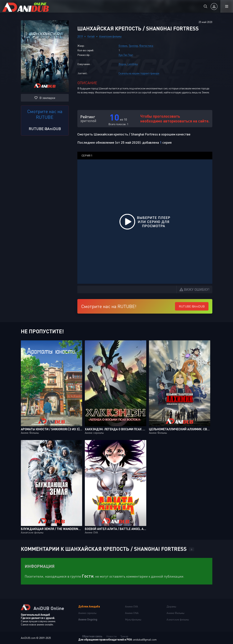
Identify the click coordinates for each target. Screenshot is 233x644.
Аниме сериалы (87, 613)
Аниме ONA (132, 613)
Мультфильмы (133, 619)
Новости (111, 636)
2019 (80, 36)
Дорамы (171, 606)
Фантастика (146, 46)
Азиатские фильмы (110, 36)
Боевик (123, 46)
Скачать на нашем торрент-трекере (139, 73)
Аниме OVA (132, 606)
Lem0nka (132, 64)
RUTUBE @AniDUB (45, 129)
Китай (91, 36)
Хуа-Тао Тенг (126, 55)
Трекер (124, 636)
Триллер (133, 46)
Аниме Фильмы (175, 613)
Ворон (122, 64)
